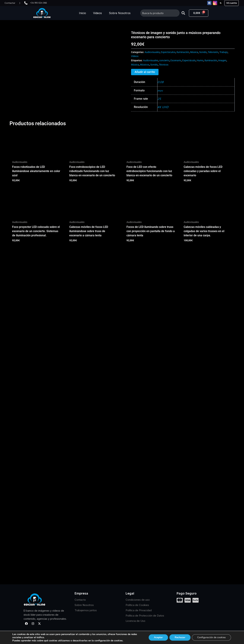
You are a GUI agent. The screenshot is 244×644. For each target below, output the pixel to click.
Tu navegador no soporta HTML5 (36, 44)
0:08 (161, 82)
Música (194, 52)
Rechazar (180, 637)
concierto (164, 60)
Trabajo (224, 52)
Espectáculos (168, 52)
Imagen (222, 60)
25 (159, 99)
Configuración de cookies (211, 637)
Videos (97, 13)
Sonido (203, 52)
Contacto (80, 600)
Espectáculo (189, 60)
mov (160, 90)
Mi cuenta (232, 3)
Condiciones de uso (138, 600)
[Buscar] (183, 13)
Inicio (83, 13)
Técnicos (164, 65)
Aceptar (158, 637)
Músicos (145, 65)
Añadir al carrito (145, 72)
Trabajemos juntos (86, 610)
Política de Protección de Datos (145, 616)
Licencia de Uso (135, 621)
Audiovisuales (152, 52)
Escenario (176, 60)
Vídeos (135, 56)
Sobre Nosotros (120, 13)
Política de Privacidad (139, 610)
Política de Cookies (137, 605)
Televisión (213, 52)
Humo (200, 60)
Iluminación (183, 52)
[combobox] (160, 13)
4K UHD (163, 107)
